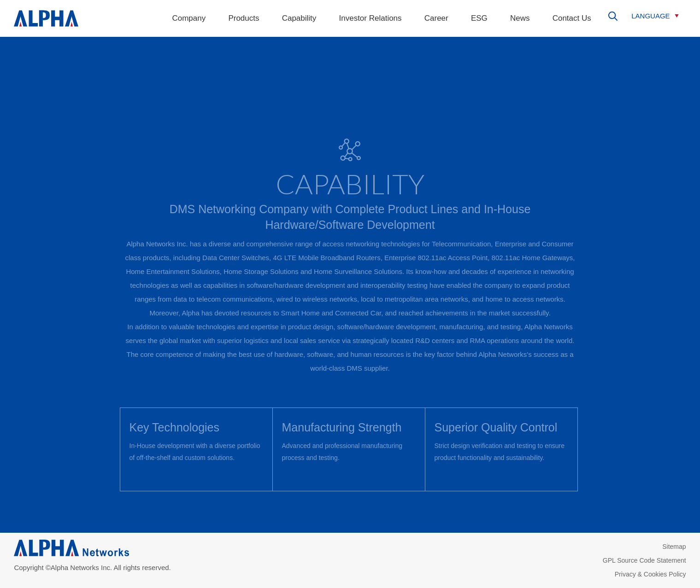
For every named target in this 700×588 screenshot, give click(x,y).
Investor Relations (371, 18)
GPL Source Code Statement (644, 560)
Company (189, 18)
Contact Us (572, 18)
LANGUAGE (650, 16)
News (520, 18)
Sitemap (674, 547)
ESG (479, 18)
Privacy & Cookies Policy (650, 574)
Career (436, 18)
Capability (299, 18)
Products (244, 18)
